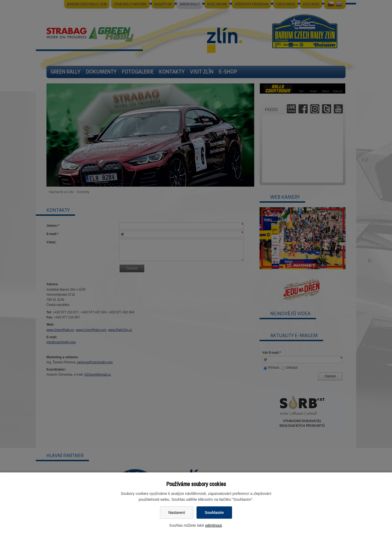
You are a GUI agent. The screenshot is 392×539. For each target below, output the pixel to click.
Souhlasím (214, 513)
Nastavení (177, 513)
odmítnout (213, 525)
